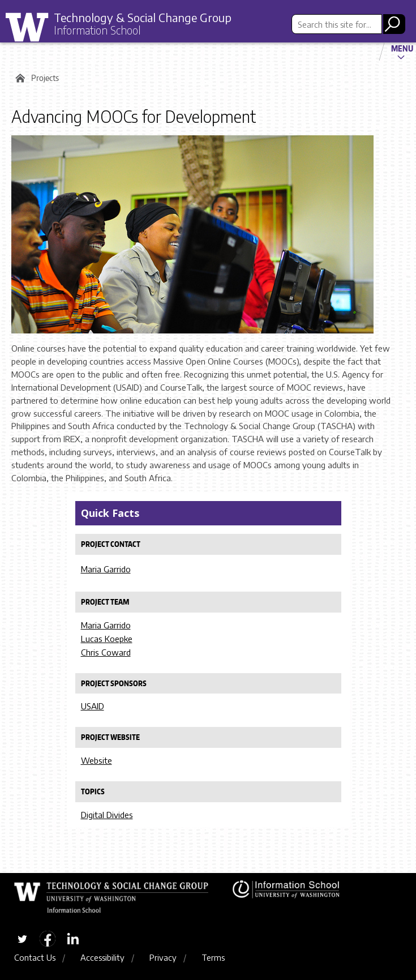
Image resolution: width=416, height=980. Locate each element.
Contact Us (35, 957)
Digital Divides (107, 815)
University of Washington (31, 28)
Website (97, 760)
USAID (93, 706)
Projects (45, 78)
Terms (213, 957)
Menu (402, 48)
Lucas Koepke (107, 639)
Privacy (163, 957)
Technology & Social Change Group (143, 17)
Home (18, 78)
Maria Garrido (106, 569)
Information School (97, 30)
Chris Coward (106, 652)
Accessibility (102, 957)
